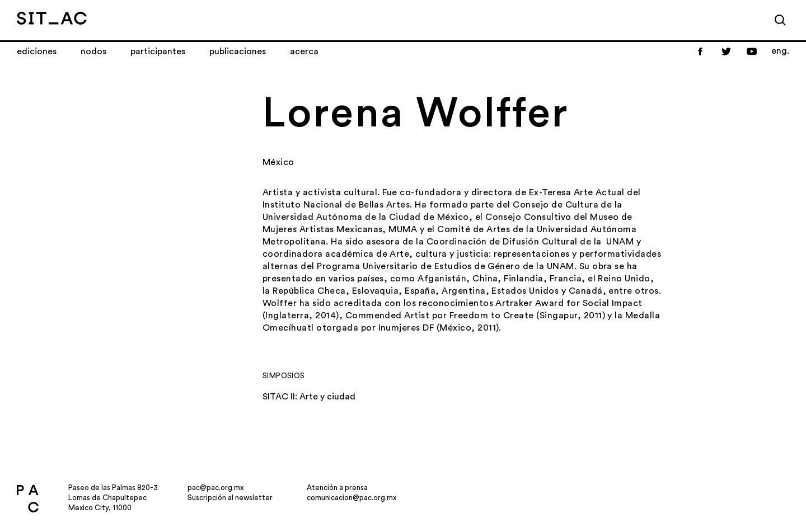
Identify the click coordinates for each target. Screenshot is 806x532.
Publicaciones (238, 51)
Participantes (158, 51)
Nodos (93, 51)
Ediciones (37, 51)
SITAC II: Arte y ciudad (309, 397)
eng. (780, 51)
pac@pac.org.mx (215, 488)
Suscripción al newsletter (230, 498)
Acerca (304, 51)
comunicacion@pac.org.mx (352, 498)
